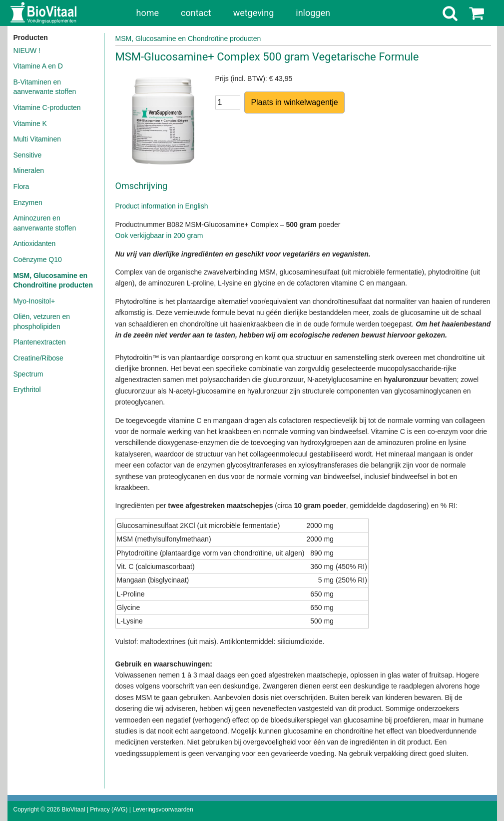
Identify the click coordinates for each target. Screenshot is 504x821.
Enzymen (28, 202)
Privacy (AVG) (109, 809)
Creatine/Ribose (38, 358)
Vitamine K (30, 123)
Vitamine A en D (38, 66)
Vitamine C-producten (47, 107)
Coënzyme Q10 (38, 259)
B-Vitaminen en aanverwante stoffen (45, 87)
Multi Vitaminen (37, 139)
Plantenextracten (40, 342)
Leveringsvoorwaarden (163, 809)
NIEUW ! (27, 50)
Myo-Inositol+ (34, 301)
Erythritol (27, 389)
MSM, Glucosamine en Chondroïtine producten (53, 280)
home (148, 13)
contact (196, 13)
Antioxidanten (35, 243)
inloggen (313, 13)
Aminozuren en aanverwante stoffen (45, 223)
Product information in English (162, 206)
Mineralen (29, 170)
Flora (21, 186)
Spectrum (28, 374)
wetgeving (254, 13)
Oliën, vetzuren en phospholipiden (42, 321)
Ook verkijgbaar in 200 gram (159, 235)
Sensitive (28, 155)
